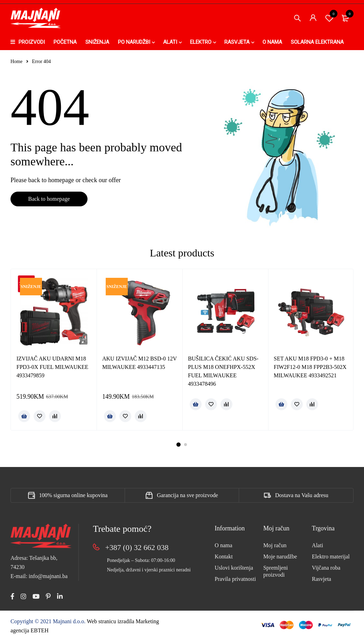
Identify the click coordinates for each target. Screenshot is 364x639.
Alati (317, 545)
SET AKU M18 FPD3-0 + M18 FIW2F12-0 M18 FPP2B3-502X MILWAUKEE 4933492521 (310, 367)
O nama (223, 545)
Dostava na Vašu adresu (302, 495)
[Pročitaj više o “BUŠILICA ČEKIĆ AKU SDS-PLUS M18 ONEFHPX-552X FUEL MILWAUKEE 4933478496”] (196, 404)
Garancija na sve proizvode (187, 495)
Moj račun (275, 545)
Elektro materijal (331, 556)
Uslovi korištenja (234, 568)
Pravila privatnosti (235, 579)
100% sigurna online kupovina (73, 495)
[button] (24, 416)
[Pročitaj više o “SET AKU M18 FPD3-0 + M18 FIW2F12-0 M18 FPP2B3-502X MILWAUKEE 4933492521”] (281, 404)
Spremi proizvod (329, 18)
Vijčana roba (326, 568)
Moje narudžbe (280, 556)
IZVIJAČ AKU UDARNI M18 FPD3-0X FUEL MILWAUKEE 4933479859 (52, 367)
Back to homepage (49, 199)
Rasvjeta (321, 579)
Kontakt (224, 556)
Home (16, 61)
